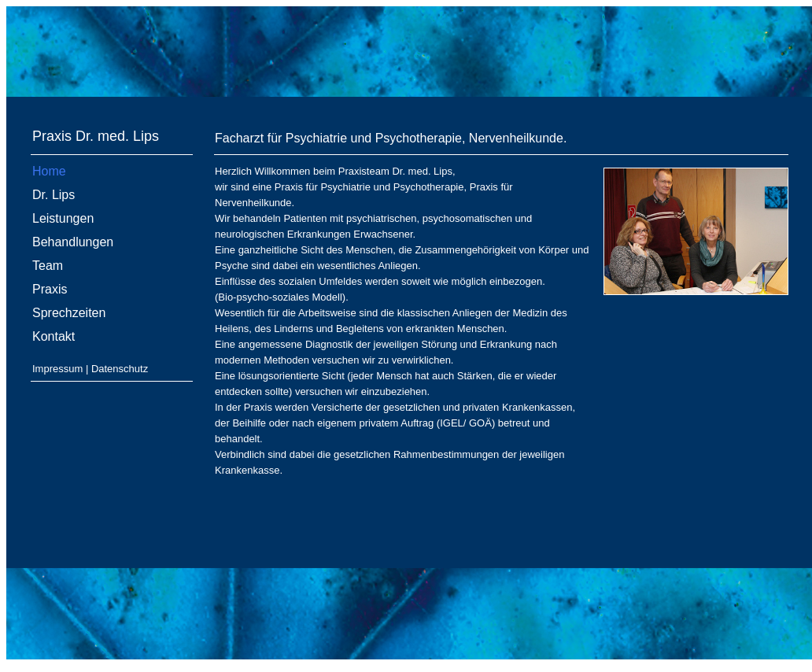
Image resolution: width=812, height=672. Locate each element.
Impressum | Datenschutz (90, 369)
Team (48, 266)
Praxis (50, 289)
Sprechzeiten (69, 313)
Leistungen (63, 218)
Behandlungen (73, 242)
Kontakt (54, 336)
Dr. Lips (54, 195)
